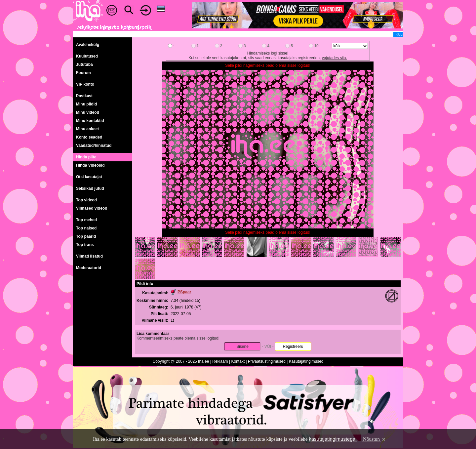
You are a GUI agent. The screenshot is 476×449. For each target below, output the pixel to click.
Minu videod (88, 112)
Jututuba (84, 64)
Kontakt (238, 361)
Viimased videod (92, 208)
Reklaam (220, 361)
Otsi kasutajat (89, 177)
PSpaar (184, 292)
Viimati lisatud (89, 256)
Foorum (83, 73)
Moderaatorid (89, 268)
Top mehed (86, 220)
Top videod (86, 200)
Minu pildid (86, 104)
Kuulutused (87, 56)
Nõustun (374, 439)
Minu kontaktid (90, 121)
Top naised (86, 228)
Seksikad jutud (90, 188)
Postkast (84, 96)
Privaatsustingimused (267, 361)
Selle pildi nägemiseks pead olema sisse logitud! (268, 65)
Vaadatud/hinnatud (94, 145)
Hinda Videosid (90, 165)
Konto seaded (89, 137)
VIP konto (85, 84)
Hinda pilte (86, 157)
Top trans (85, 245)
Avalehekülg (88, 45)
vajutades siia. (335, 58)
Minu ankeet (87, 129)
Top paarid (86, 236)
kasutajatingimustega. (333, 439)
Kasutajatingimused (306, 361)
